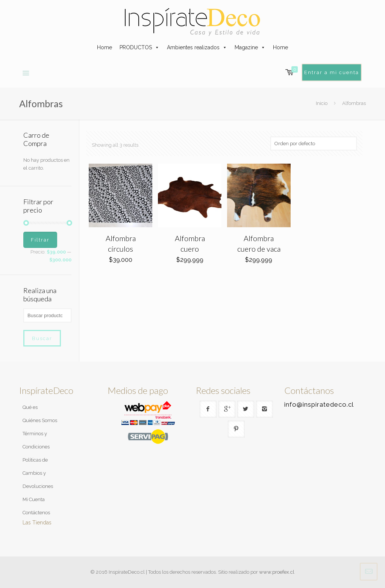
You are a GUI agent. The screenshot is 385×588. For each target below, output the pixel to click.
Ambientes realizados (193, 47)
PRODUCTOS (136, 47)
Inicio (322, 103)
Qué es (30, 407)
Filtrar (40, 240)
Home (105, 47)
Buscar (42, 338)
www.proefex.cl (277, 572)
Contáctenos (36, 513)
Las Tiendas (37, 523)
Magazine (246, 47)
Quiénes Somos (40, 420)
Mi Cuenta (34, 499)
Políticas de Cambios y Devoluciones (38, 473)
